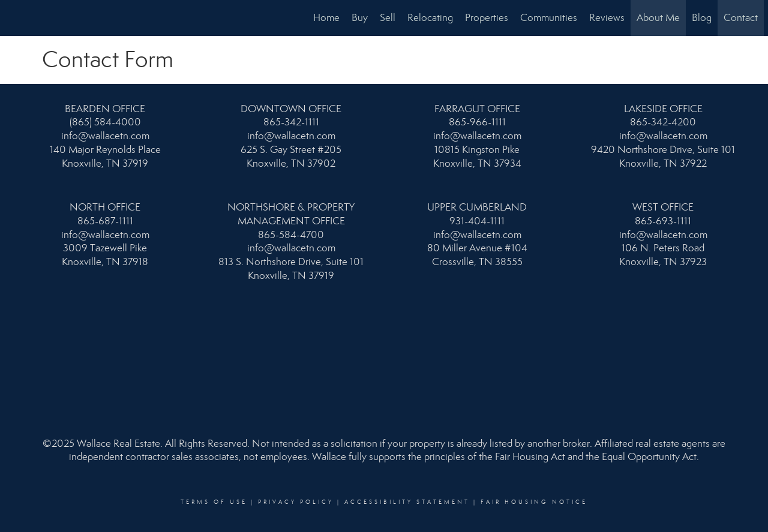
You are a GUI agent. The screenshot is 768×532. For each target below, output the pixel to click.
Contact (741, 18)
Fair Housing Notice (534, 502)
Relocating (430, 18)
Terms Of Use (214, 502)
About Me (658, 18)
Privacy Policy (296, 502)
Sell (388, 18)
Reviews (607, 18)
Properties (487, 18)
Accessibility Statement (407, 502)
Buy (360, 18)
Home (326, 18)
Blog (702, 18)
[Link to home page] (15, 18)
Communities (549, 18)
